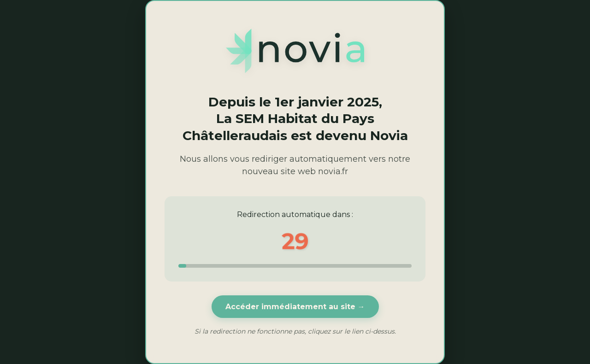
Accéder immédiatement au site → (295, 307)
